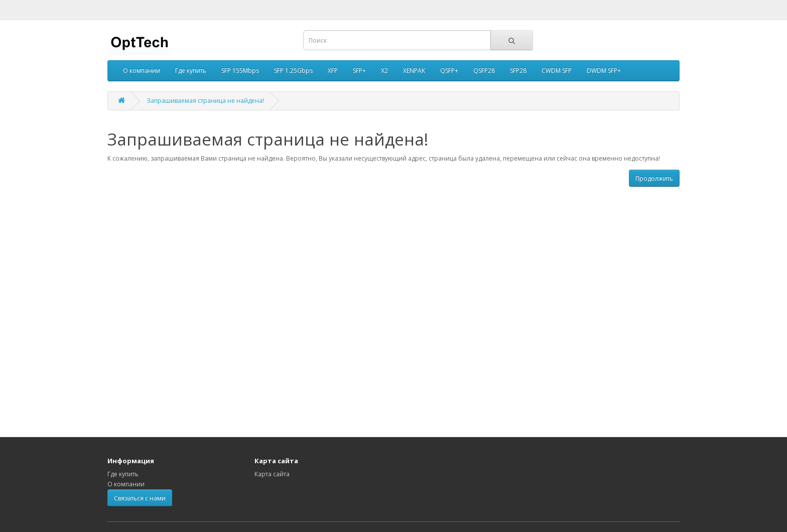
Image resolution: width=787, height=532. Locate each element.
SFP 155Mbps (240, 71)
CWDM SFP (557, 71)
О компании (142, 71)
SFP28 (518, 71)
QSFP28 (484, 71)
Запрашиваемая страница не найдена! (205, 101)
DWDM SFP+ (604, 71)
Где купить (191, 71)
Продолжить (654, 178)
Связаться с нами (140, 498)
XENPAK (414, 71)
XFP (333, 71)
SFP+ (359, 71)
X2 (384, 71)
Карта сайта (272, 474)
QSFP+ (449, 71)
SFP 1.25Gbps (293, 71)
